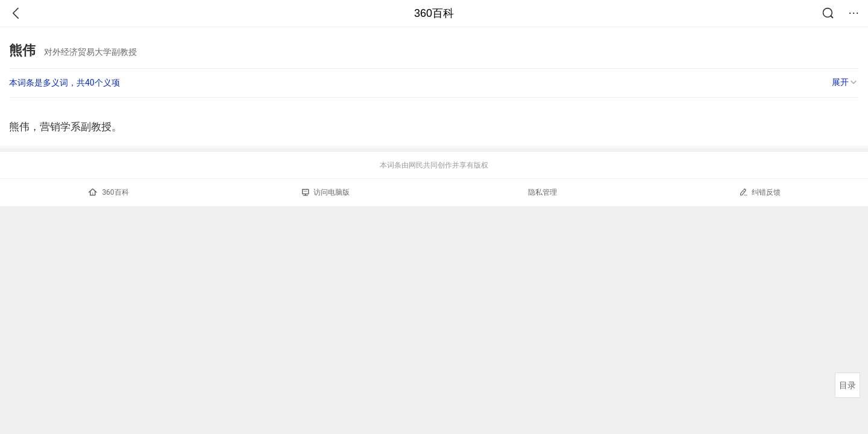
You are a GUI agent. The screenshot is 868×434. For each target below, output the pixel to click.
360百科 (434, 13)
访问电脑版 (326, 192)
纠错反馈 (760, 192)
